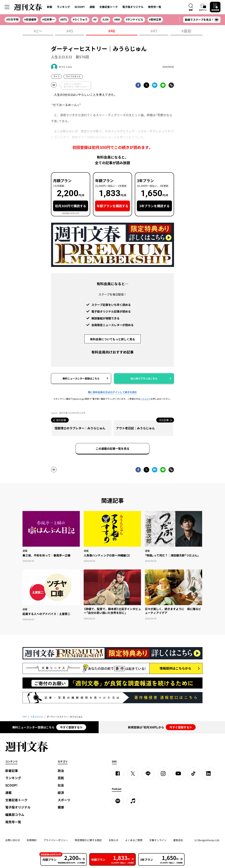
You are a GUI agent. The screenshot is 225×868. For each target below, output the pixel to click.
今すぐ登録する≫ (71, 727)
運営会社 (178, 840)
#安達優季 (30, 19)
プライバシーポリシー (56, 840)
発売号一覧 (155, 7)
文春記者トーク (109, 7)
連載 (92, 7)
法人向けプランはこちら (144, 378)
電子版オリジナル (133, 7)
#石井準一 (48, 19)
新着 (50, 7)
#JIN (105, 19)
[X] (133, 774)
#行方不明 (12, 19)
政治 (61, 771)
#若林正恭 (155, 19)
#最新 (186, 31)
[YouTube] (178, 774)
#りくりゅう (80, 19)
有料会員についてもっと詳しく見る (112, 339)
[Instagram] (163, 774)
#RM (117, 19)
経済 (61, 793)
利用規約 (32, 840)
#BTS (64, 19)
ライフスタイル (73, 76)
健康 (61, 807)
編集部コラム (15, 815)
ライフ (56, 76)
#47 (154, 31)
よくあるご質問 (134, 840)
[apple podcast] (133, 801)
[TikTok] (193, 774)
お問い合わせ (13, 840)
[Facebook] (118, 774)
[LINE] (148, 774)
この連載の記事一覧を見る (112, 448)
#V (95, 19)
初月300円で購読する (71, 206)
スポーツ (64, 800)
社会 (61, 785)
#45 (70, 31)
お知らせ (114, 840)
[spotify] (118, 801)
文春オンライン (158, 840)
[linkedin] (208, 774)
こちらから (145, 399)
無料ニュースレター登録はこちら (81, 378)
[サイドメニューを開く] (7, 7)
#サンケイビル (135, 19)
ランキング (63, 7)
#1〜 (38, 31)
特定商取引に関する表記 (88, 840)
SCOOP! (80, 7)
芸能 (61, 778)
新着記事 (12, 771)
